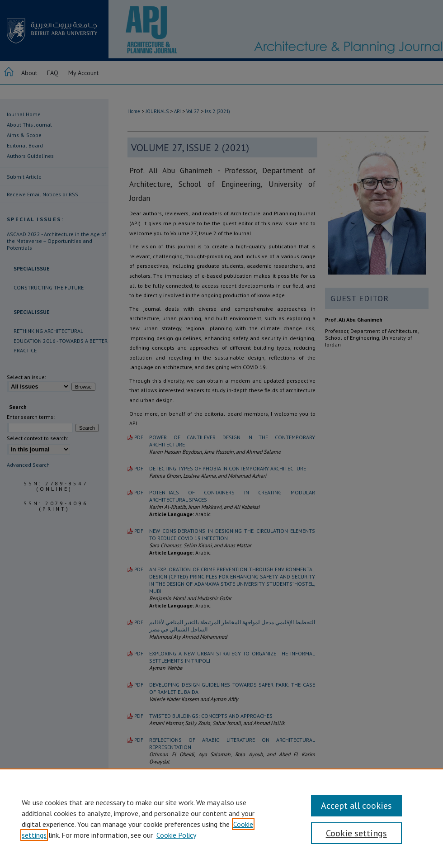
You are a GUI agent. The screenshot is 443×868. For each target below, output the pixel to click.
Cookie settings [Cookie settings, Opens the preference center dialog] (356, 833)
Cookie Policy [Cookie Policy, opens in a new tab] (176, 835)
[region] (221, 818)
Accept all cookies (356, 806)
